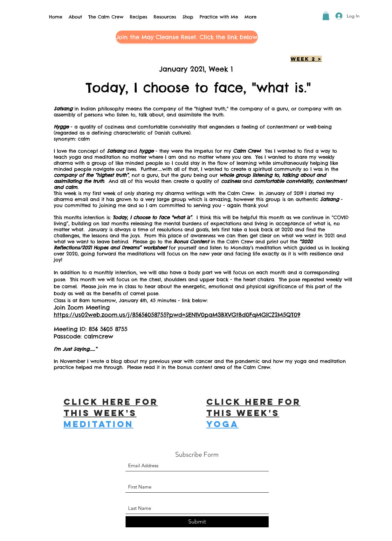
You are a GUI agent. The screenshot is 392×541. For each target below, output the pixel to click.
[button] (326, 16)
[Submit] (197, 522)
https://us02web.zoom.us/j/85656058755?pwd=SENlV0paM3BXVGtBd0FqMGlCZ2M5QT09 (177, 315)
